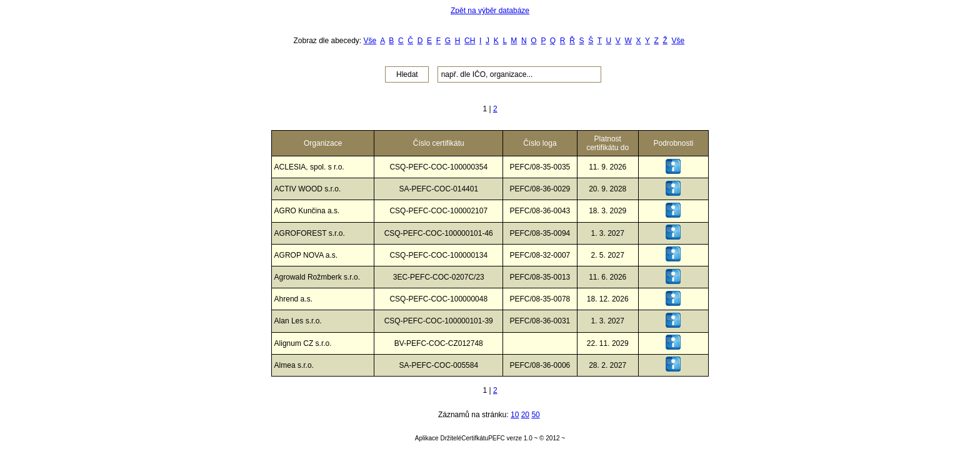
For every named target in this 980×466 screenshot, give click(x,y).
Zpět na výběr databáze (490, 11)
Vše (370, 41)
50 (535, 415)
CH (470, 41)
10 (515, 415)
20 (525, 415)
